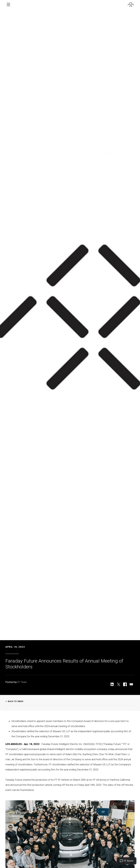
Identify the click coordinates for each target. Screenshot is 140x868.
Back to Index (15, 701)
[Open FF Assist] (127, 861)
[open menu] (8, 5)
